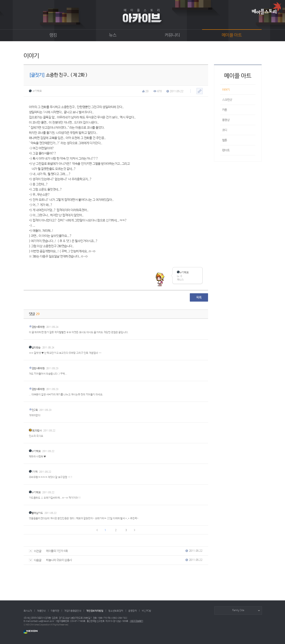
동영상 (226, 120)
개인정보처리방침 (95, 611)
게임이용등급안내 (73, 611)
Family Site (238, 610)
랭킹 (53, 35)
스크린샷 (227, 100)
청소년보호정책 (116, 611)
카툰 (225, 110)
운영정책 (133, 611)
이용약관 (55, 611)
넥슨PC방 (146, 611)
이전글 (35, 551)
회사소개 (28, 611)
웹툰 (225, 140)
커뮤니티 (172, 35)
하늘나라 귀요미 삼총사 (59, 560)
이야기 (226, 90)
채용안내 (41, 611)
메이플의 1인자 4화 (57, 551)
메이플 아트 (232, 35)
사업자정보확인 (136, 621)
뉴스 (113, 35)
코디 (225, 130)
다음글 (35, 560)
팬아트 (226, 150)
